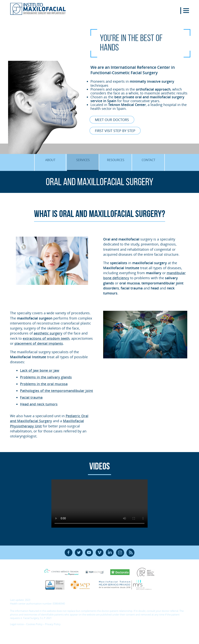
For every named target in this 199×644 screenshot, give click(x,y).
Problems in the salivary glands (46, 377)
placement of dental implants (39, 343)
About (50, 160)
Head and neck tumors (39, 404)
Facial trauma (31, 397)
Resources (116, 160)
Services (83, 160)
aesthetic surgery (48, 333)
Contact (148, 160)
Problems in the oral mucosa (44, 384)
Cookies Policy (34, 624)
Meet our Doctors (112, 120)
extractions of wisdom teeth (46, 338)
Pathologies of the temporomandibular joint (56, 391)
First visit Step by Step (115, 131)
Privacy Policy (53, 624)
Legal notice (17, 624)
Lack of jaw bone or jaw (40, 370)
